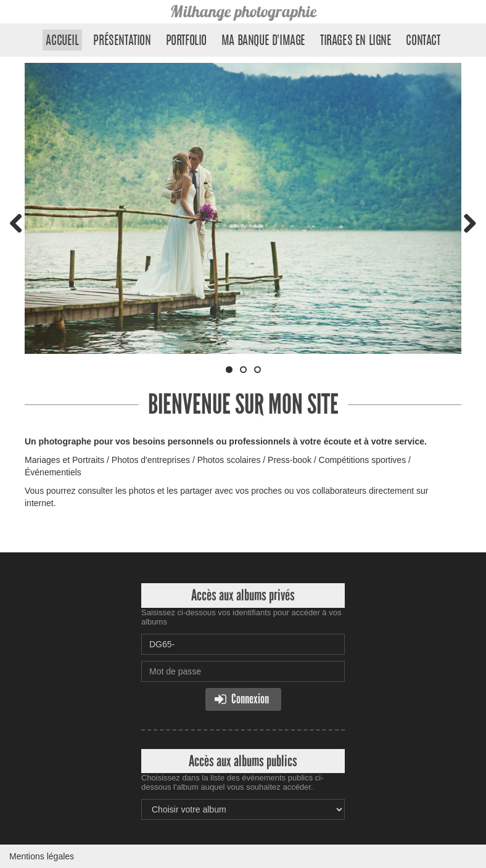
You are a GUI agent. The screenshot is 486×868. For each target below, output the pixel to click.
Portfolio (186, 41)
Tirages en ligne (356, 41)
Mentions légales (42, 856)
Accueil (62, 41)
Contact (423, 41)
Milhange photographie (243, 11)
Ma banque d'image (263, 41)
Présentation (122, 41)
